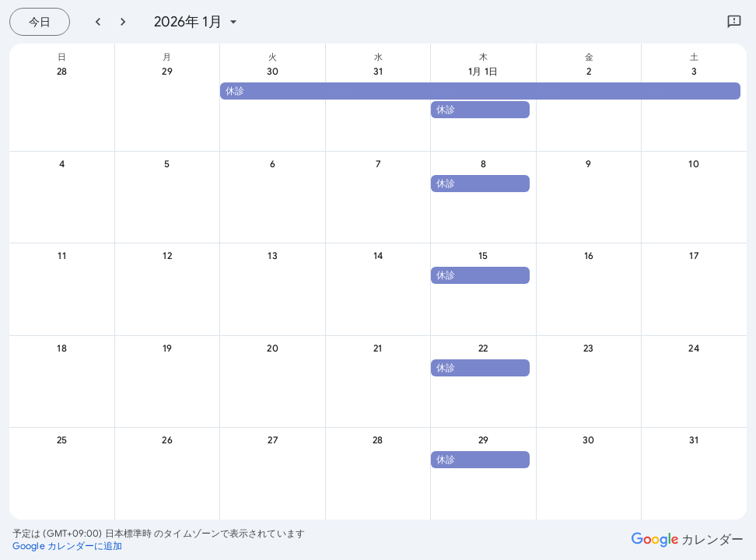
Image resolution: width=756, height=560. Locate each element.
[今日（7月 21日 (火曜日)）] (40, 22)
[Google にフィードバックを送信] (734, 22)
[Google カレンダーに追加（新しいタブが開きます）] (68, 546)
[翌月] (123, 22)
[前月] (98, 22)
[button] (480, 91)
